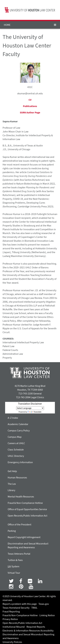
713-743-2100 (26, 394)
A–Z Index (13, 418)
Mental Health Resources (21, 497)
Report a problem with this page (20, 604)
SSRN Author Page (30, 113)
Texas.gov (44, 604)
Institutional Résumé (14, 627)
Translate (34, 412)
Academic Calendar (18, 424)
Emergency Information (20, 462)
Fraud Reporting (11, 612)
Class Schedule (16, 450)
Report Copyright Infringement (24, 537)
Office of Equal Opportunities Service (27, 509)
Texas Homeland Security (16, 608)
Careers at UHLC (16, 443)
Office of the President (20, 525)
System (14, 567)
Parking (12, 531)
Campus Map (15, 437)
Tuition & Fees (15, 560)
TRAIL (34, 608)
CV (30, 100)
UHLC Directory (16, 456)
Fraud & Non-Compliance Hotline (25, 503)
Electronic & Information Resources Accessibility (28, 631)
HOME (7, 25)
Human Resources (17, 478)
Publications (30, 106)
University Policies (12, 642)
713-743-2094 (23, 397)
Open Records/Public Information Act (28, 516)
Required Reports (36, 627)
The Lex (12, 484)
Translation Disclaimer (30, 404)
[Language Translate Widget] (30, 408)
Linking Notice (47, 615)
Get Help (12, 471)
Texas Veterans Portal (19, 554)
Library (11, 490)
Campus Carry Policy (19, 431)
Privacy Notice (10, 619)
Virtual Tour (14, 573)
